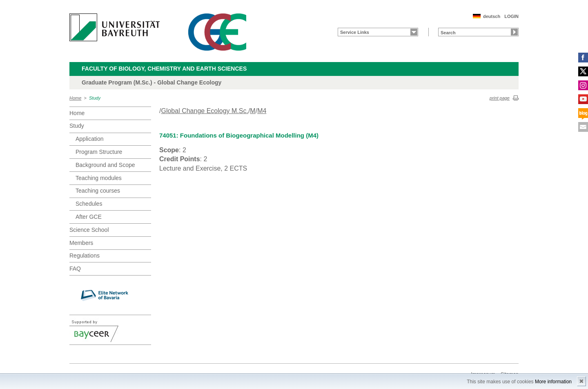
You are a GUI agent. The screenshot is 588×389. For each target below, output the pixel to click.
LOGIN (511, 16)
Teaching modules (99, 178)
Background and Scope (105, 165)
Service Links (355, 32)
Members (81, 243)
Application (90, 139)
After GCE (89, 217)
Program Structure (99, 152)
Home (75, 98)
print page (500, 98)
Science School (89, 230)
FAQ (75, 269)
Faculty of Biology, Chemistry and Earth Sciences (164, 69)
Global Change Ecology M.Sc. (204, 111)
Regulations (85, 256)
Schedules (89, 204)
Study (95, 98)
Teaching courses (98, 191)
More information (553, 382)
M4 (262, 111)
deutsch (492, 16)
